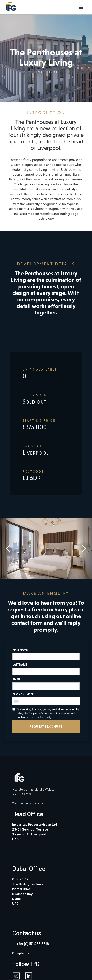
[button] (81, 7)
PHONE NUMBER (23, 694)
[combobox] (17, 701)
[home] (10, 5)
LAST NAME (20, 664)
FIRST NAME (20, 650)
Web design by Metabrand (29, 803)
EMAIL (16, 679)
